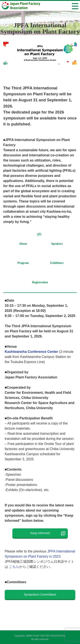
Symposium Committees (40, 595)
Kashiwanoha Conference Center (31, 352)
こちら (14, 567)
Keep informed (43, 533)
